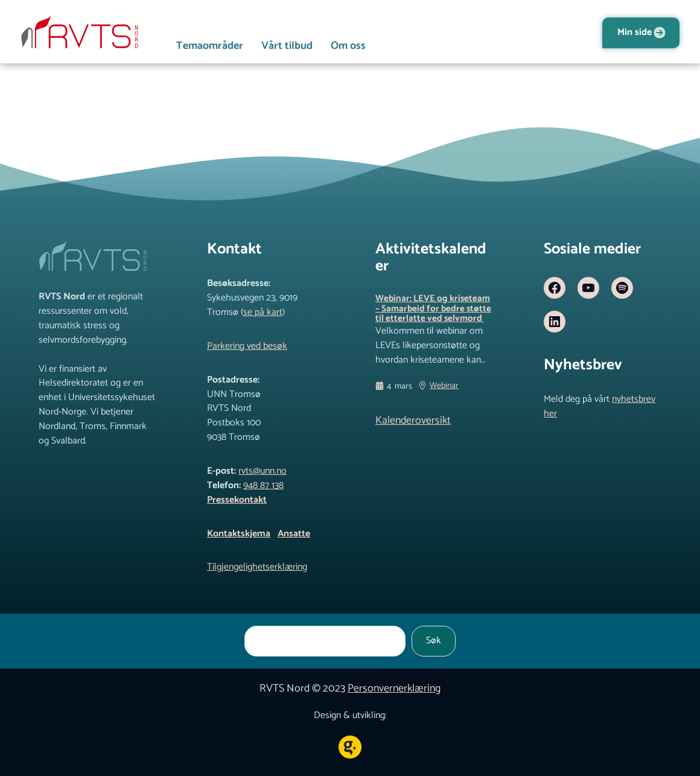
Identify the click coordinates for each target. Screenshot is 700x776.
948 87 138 (263, 486)
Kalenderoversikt (413, 433)
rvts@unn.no (262, 471)
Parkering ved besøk (247, 346)
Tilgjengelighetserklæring (257, 567)
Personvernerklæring (394, 689)
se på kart (263, 313)
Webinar (444, 399)
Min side (635, 33)
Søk (434, 641)
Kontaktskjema (239, 534)
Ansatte (294, 534)
